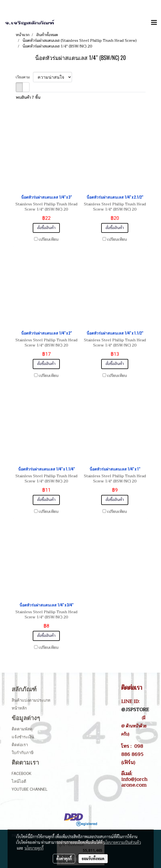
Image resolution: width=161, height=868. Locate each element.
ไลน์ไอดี (19, 781)
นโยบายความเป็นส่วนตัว (122, 842)
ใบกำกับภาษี (23, 753)
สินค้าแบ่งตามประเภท (31, 700)
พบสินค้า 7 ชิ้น (28, 98)
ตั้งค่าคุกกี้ (64, 859)
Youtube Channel (30, 789)
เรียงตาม (24, 77)
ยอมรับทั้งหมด (93, 859)
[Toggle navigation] (154, 23)
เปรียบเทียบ (49, 240)
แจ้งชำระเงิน (23, 737)
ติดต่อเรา (20, 745)
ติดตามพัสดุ (22, 729)
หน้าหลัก (19, 708)
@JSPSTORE (135, 710)
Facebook (22, 774)
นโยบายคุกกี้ (34, 848)
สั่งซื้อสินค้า (46, 228)
